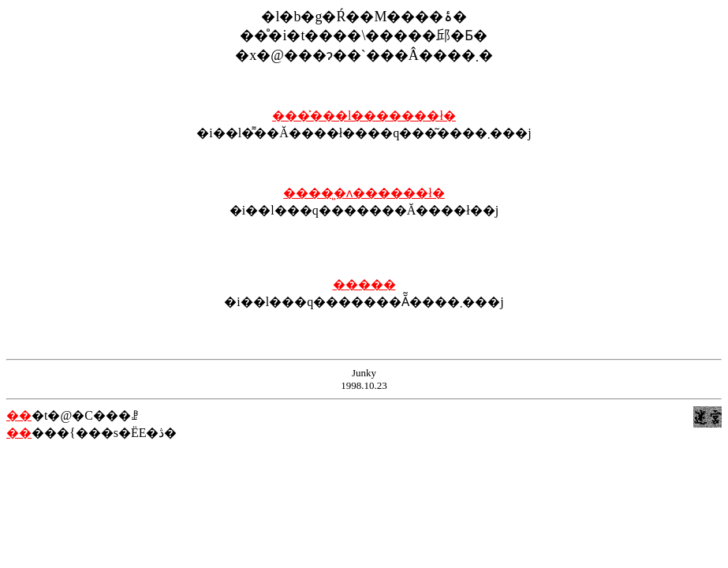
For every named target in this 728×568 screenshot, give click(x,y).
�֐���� (364, 284)
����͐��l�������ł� (364, 116)
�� (19, 415)
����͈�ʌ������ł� (364, 193)
